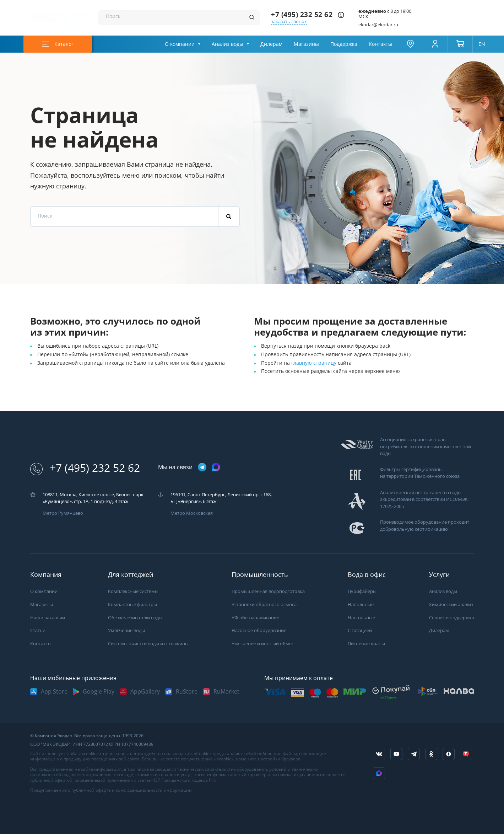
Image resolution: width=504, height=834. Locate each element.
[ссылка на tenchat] (466, 754)
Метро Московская (192, 513)
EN (482, 44)
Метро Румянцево (63, 513)
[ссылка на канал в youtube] (396, 754)
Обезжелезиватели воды (135, 618)
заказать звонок (289, 22)
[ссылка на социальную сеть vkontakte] (379, 754)
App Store (54, 692)
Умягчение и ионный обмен (263, 644)
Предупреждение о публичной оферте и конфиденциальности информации (111, 790)
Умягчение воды (126, 630)
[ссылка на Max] (379, 773)
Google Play (99, 692)
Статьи (38, 630)
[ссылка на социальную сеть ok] (431, 754)
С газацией (360, 630)
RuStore (187, 692)
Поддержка (344, 44)
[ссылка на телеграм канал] (202, 468)
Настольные (361, 618)
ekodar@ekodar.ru (378, 25)
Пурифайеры (362, 591)
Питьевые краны (366, 644)
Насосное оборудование (259, 630)
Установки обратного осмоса (264, 605)
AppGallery (145, 692)
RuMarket (226, 692)
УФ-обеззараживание (255, 618)
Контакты (380, 44)
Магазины (306, 44)
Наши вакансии (48, 618)
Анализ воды (227, 44)
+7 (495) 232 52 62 (302, 15)
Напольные (361, 605)
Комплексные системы (133, 591)
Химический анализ (451, 605)
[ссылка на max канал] (216, 467)
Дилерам (271, 44)
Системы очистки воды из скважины (148, 644)
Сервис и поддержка (452, 618)
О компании (180, 44)
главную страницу (315, 363)
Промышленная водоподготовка (268, 591)
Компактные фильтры (132, 605)
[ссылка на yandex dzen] (449, 754)
